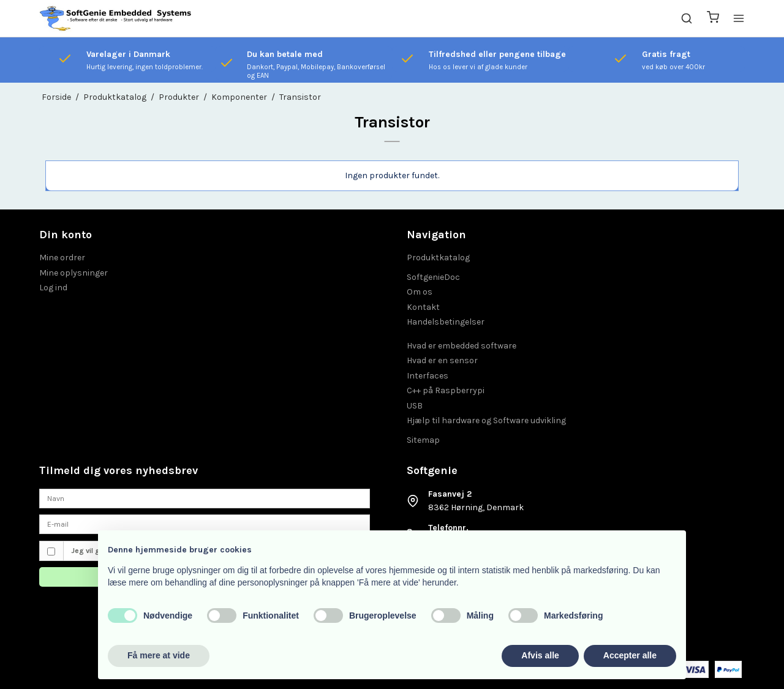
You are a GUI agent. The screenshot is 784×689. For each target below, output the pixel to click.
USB (415, 406)
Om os (420, 292)
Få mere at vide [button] (159, 655)
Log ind (53, 288)
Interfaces (428, 376)
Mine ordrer (62, 258)
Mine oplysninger (73, 273)
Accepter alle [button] (630, 655)
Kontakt (423, 307)
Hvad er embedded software (462, 346)
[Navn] (205, 498)
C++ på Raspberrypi (446, 390)
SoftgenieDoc (433, 277)
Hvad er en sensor (442, 360)
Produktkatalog (438, 258)
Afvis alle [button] (540, 655)
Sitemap (423, 440)
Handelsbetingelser (446, 322)
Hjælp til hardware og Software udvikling (486, 420)
